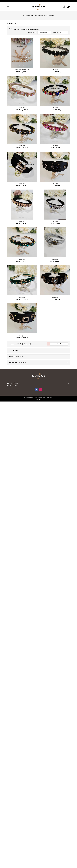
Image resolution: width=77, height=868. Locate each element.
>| (67, 344)
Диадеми (52, 16)
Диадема (55, 70)
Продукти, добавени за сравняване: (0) (27, 29)
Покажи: (56, 32)
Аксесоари (29, 16)
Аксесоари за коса (41, 16)
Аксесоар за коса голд (22, 70)
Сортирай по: (32, 32)
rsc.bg (39, 399)
